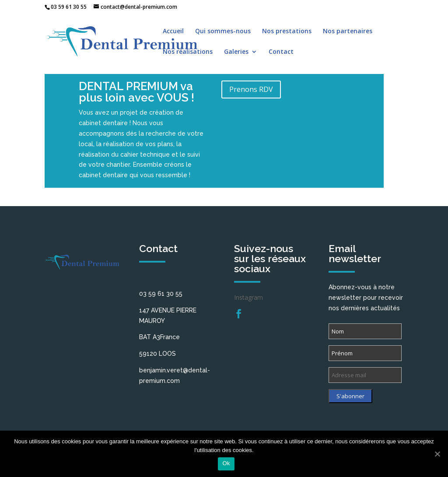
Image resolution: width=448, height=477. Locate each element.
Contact (281, 52)
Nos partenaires (348, 32)
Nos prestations (287, 32)
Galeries (236, 52)
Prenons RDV (251, 89)
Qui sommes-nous (223, 32)
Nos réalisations (188, 52)
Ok (226, 463)
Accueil (173, 32)
